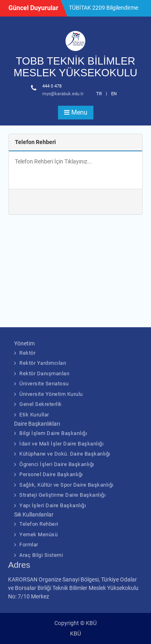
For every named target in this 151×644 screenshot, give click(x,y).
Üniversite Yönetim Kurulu (51, 394)
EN (114, 94)
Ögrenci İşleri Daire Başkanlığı (57, 464)
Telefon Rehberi (39, 524)
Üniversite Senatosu (44, 384)
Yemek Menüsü (38, 534)
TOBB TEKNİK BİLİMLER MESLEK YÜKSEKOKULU (75, 67)
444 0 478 (52, 86)
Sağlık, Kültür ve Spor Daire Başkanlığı (66, 485)
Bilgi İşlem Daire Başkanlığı (53, 433)
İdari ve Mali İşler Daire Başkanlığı (61, 444)
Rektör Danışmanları (44, 373)
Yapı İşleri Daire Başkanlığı (53, 505)
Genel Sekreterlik (41, 404)
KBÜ (75, 634)
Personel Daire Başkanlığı (51, 474)
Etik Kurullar (34, 415)
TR (99, 94)
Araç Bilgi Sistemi (41, 555)
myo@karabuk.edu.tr (63, 94)
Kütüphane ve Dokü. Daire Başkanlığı (65, 454)
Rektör (27, 353)
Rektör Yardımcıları (43, 363)
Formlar (29, 545)
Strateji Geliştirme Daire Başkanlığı (62, 495)
